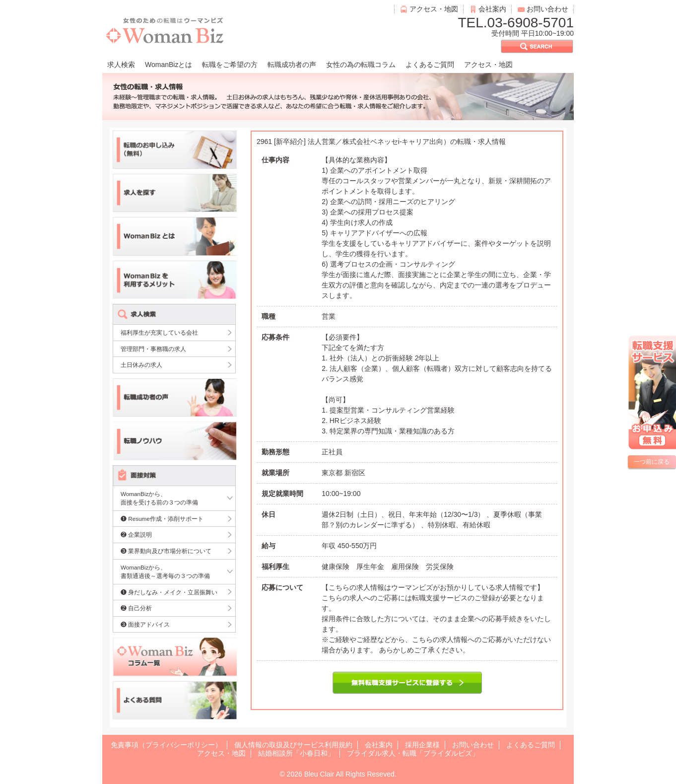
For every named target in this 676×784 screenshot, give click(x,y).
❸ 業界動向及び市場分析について (166, 551)
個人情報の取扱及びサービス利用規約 (293, 745)
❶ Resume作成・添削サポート (162, 519)
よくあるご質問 (430, 65)
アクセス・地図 (434, 9)
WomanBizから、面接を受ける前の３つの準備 (159, 498)
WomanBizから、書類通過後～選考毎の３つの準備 (165, 572)
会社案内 (492, 9)
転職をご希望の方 (230, 65)
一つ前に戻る (652, 462)
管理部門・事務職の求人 (153, 349)
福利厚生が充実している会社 (159, 332)
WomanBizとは (169, 65)
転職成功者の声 (292, 65)
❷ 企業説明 (136, 535)
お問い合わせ (547, 9)
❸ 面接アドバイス (145, 624)
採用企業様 (422, 745)
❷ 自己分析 (136, 608)
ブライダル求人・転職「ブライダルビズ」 (413, 753)
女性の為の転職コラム (361, 65)
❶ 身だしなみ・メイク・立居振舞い (169, 592)
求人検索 (121, 65)
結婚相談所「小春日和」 (296, 753)
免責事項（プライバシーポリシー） (166, 745)
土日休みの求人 (141, 365)
